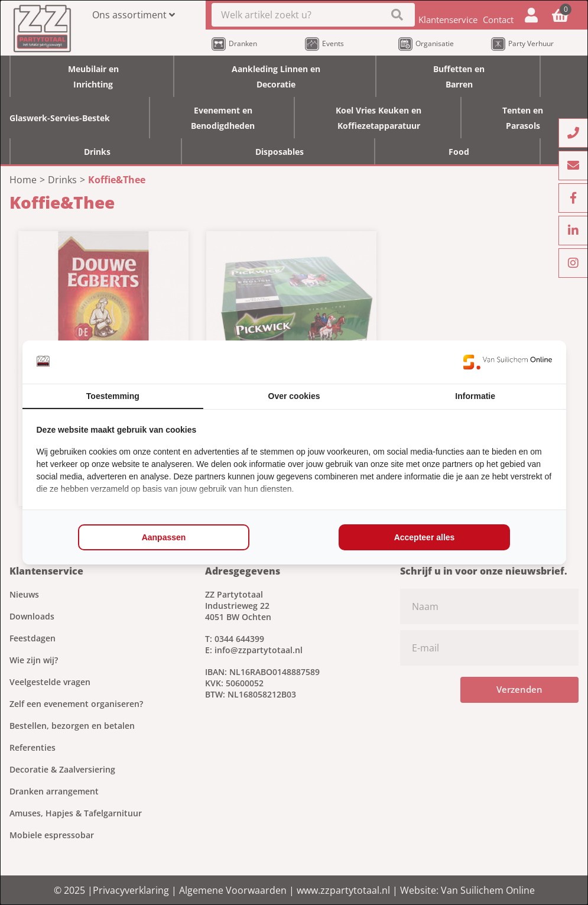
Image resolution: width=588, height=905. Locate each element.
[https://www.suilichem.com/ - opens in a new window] (508, 362)
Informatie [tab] (475, 396)
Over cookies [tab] (294, 396)
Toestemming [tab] (113, 396)
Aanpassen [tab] (164, 537)
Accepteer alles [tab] (425, 537)
